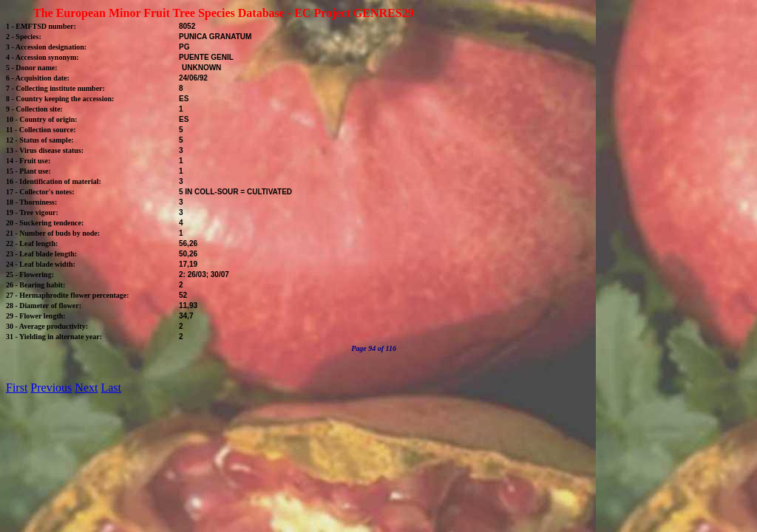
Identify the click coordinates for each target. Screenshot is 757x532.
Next (86, 388)
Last (111, 388)
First (17, 388)
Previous (51, 388)
